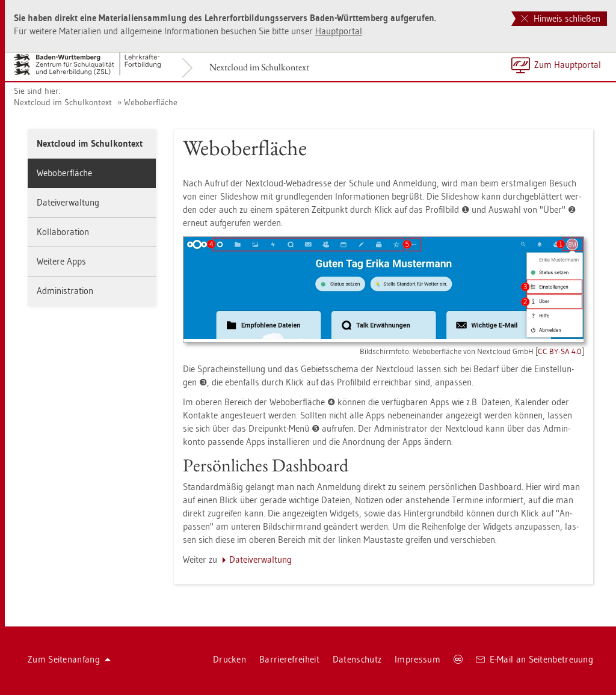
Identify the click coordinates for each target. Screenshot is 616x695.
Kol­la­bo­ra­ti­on (63, 232)
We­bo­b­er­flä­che (151, 102)
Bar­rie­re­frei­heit (289, 659)
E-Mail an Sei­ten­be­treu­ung (534, 659)
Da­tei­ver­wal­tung (68, 202)
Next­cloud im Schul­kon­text (259, 67)
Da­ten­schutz (357, 659)
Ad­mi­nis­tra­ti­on (65, 291)
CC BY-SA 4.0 (560, 351)
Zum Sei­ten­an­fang (69, 659)
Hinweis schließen (561, 18)
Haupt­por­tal (339, 31)
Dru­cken (229, 659)
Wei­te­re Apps (61, 261)
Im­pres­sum (417, 659)
